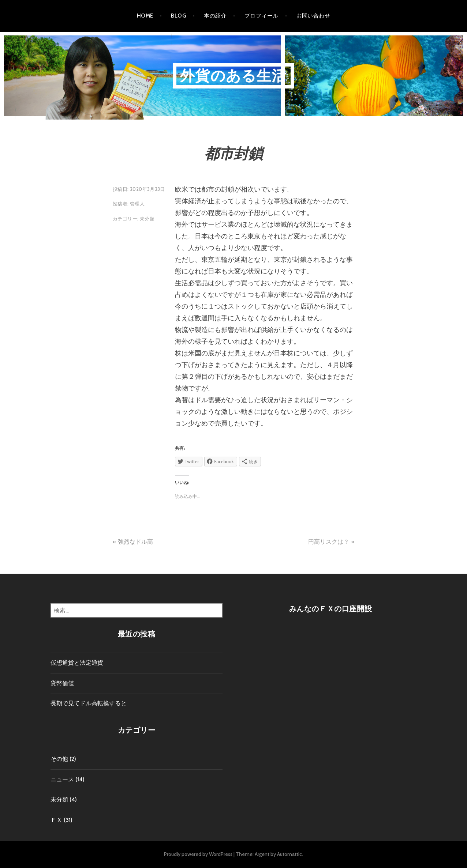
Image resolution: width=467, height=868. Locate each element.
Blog (178, 16)
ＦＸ (56, 820)
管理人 (137, 204)
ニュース (62, 779)
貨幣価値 (62, 683)
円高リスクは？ (329, 542)
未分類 (147, 219)
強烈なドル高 (135, 542)
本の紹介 (215, 16)
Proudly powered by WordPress (198, 854)
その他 (59, 759)
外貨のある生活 (233, 76)
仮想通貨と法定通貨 (77, 663)
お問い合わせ (313, 16)
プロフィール (261, 16)
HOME (145, 16)
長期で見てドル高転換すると (89, 703)
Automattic (289, 854)
